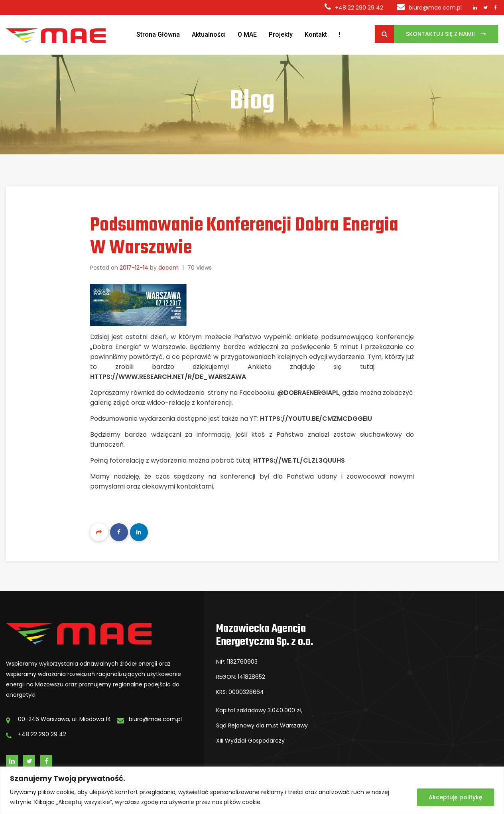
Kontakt (316, 34)
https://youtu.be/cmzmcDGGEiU (316, 419)
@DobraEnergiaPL (308, 393)
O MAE (247, 34)
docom (168, 268)
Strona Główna (158, 34)
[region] (252, 790)
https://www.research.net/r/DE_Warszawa (169, 377)
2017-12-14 (134, 268)
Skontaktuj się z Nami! (441, 34)
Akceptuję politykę (456, 797)
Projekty (281, 34)
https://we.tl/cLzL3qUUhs (299, 460)
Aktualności (209, 34)
